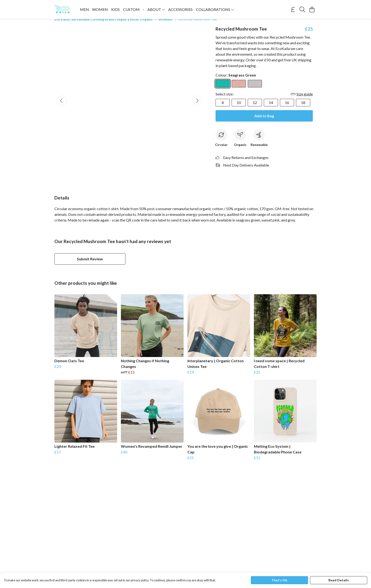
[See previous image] (62, 106)
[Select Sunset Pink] (239, 89)
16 (287, 108)
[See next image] (197, 106)
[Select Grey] (255, 89)
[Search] (302, 9)
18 (303, 108)
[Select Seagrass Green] (223, 89)
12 (255, 108)
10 (239, 108)
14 (271, 108)
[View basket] (312, 9)
